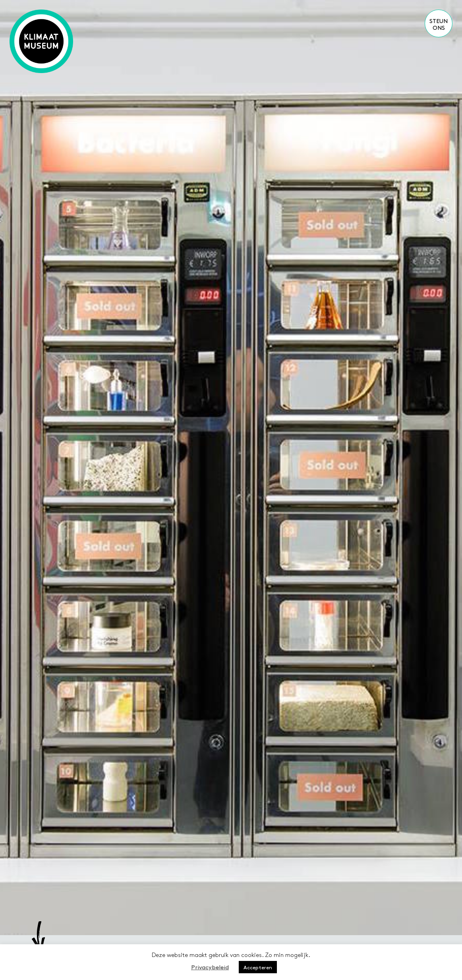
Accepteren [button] (258, 967)
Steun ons (439, 24)
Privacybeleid (210, 967)
